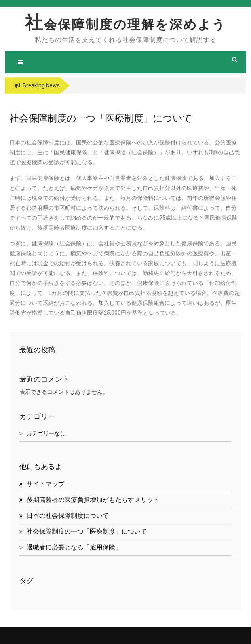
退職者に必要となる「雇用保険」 (74, 547)
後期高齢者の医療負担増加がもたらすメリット (93, 500)
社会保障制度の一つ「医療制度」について (87, 531)
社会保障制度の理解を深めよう (125, 25)
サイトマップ (46, 484)
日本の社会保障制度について (68, 516)
